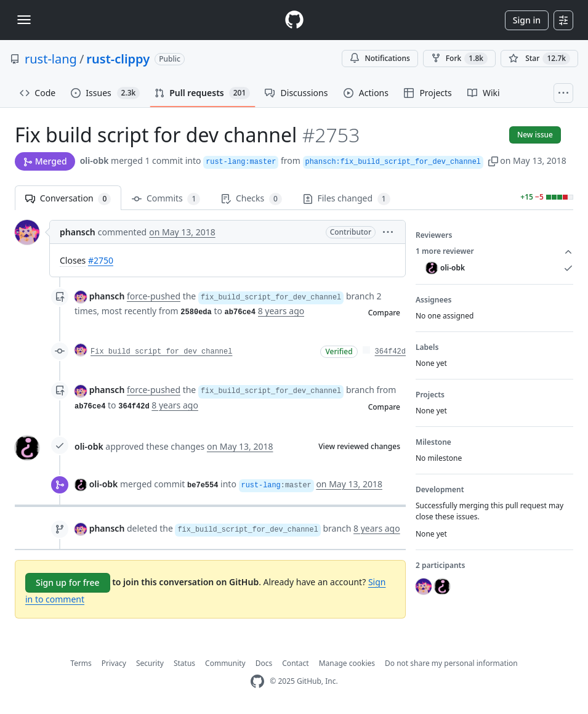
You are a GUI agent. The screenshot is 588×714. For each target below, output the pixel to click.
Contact (295, 663)
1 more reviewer (494, 251)
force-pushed (154, 296)
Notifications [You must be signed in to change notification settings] (380, 58)
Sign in (527, 20)
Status (184, 663)
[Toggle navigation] (24, 20)
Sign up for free (68, 582)
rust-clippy (118, 59)
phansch (78, 232)
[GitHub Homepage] (257, 682)
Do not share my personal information (451, 663)
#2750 (101, 260)
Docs (264, 663)
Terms (81, 663)
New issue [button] (535, 135)
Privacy (114, 663)
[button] (493, 160)
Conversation (68, 199)
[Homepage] (294, 20)
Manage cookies (347, 663)
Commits (166, 199)
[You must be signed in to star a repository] (539, 59)
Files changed (347, 199)
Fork (459, 59)
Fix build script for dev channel (161, 352)
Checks (251, 199)
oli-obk (95, 160)
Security (150, 663)
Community (225, 663)
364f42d (390, 352)
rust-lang (51, 59)
